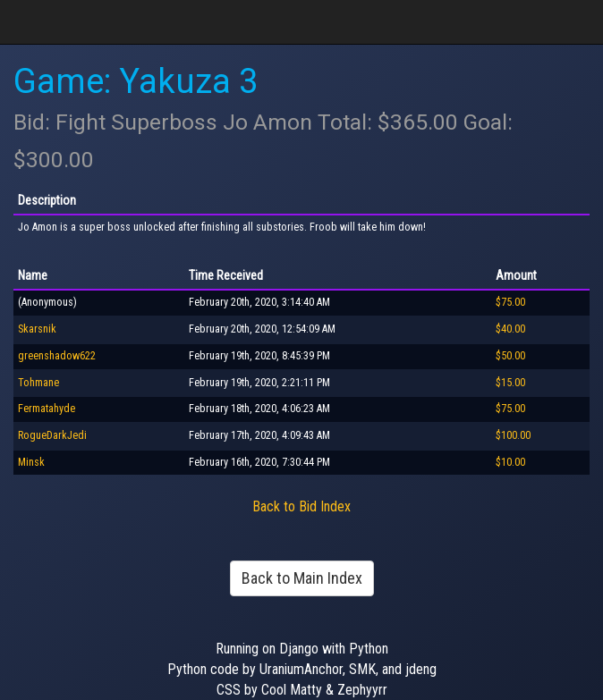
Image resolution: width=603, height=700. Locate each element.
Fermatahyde (47, 409)
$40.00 (510, 329)
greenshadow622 (57, 356)
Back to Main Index (302, 578)
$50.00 (510, 356)
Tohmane (38, 383)
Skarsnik (37, 329)
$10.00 (510, 462)
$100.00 (513, 435)
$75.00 (510, 302)
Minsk (31, 462)
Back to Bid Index (301, 506)
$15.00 (510, 383)
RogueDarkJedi (52, 435)
